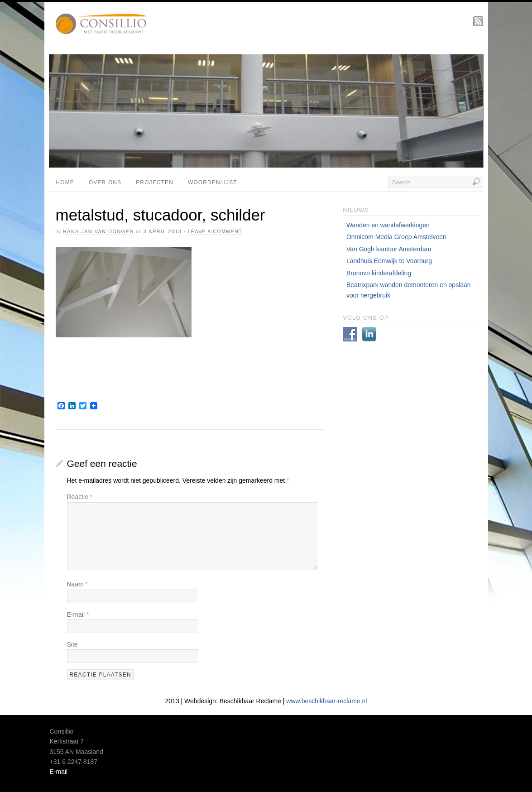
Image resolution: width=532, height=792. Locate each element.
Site (72, 644)
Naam (78, 584)
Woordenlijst (213, 182)
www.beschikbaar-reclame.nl (326, 701)
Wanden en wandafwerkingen (388, 225)
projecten (155, 182)
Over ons (105, 182)
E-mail (78, 614)
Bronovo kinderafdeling (379, 273)
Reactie (80, 497)
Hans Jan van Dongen (98, 231)
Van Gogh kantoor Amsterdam (389, 249)
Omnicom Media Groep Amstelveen (396, 237)
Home (65, 182)
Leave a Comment (215, 231)
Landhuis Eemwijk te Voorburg (389, 261)
